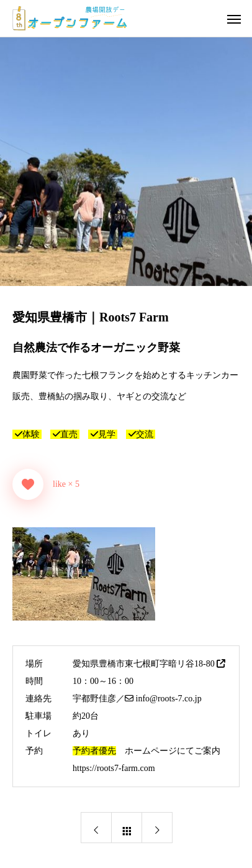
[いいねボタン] (28, 484)
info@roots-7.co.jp (163, 699)
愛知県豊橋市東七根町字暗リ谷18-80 (149, 664)
